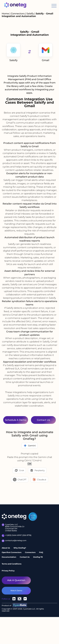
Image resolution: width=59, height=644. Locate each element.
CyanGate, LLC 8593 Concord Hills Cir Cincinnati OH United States (13, 528)
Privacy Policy (8, 571)
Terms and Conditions (12, 564)
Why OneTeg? (20, 548)
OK (30, 464)
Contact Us (25, 557)
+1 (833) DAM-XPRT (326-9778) (17, 536)
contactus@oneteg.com (14, 541)
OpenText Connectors (12, 552)
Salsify (30, 14)
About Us (6, 548)
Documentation (9, 557)
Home (5, 14)
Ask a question (16, 580)
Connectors (18, 14)
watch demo (16, 591)
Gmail (46, 52)
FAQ (41, 552)
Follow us (6, 599)
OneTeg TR (38, 557)
